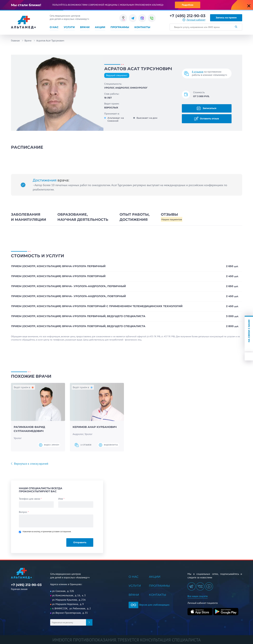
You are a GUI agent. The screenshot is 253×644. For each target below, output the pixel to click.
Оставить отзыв (207, 119)
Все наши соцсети (198, 596)
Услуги (69, 27)
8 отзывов (198, 72)
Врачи (85, 27)
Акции (100, 27)
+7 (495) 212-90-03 (187, 16)
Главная (15, 40)
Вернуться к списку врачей (31, 464)
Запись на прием (226, 18)
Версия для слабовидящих (149, 605)
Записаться (207, 108)
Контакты (142, 27)
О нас (54, 27)
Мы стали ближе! (26, 5)
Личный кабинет (196, 20)
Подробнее (188, 5)
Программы (120, 27)
